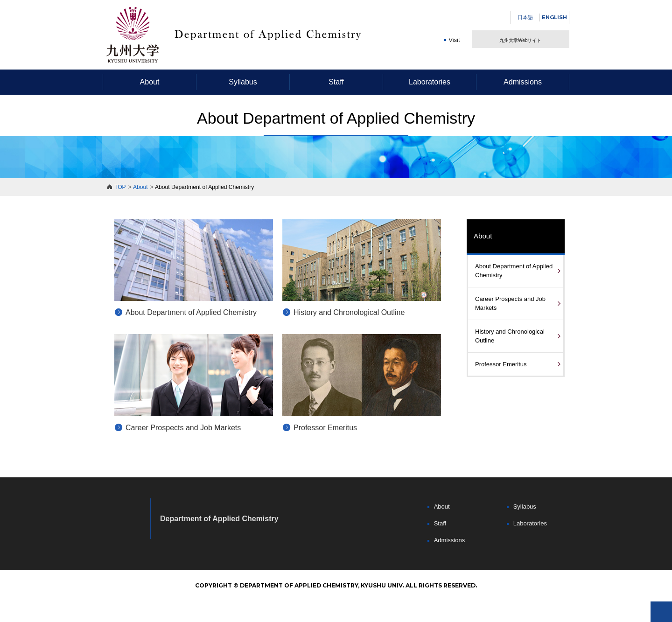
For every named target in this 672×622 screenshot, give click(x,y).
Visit (454, 54)
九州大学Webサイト (520, 46)
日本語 (525, 17)
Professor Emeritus (325, 428)
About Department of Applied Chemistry (191, 312)
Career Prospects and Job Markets (183, 428)
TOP (120, 187)
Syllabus (243, 82)
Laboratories (430, 82)
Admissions (523, 82)
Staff (336, 82)
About (150, 82)
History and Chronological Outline (349, 312)
